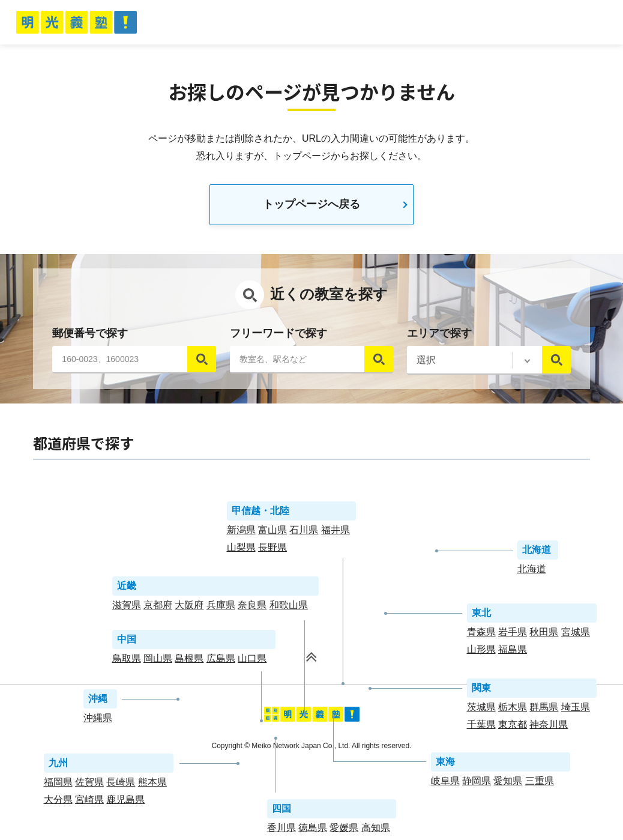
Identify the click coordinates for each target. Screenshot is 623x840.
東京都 (513, 727)
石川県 (304, 533)
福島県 (513, 652)
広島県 (221, 661)
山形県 (481, 652)
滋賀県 (127, 608)
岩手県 (513, 635)
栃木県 (513, 710)
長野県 (272, 550)
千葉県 (481, 727)
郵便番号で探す (90, 336)
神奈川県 (549, 727)
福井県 (336, 533)
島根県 (189, 661)
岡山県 (158, 661)
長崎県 (121, 785)
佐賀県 (89, 785)
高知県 (376, 831)
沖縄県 (98, 721)
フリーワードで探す (278, 336)
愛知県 (508, 784)
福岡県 (58, 785)
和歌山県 (289, 608)
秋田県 (544, 635)
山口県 (252, 661)
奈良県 (252, 608)
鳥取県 (127, 661)
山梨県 (241, 550)
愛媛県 (344, 831)
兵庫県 (221, 608)
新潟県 (241, 533)
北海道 (532, 572)
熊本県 (152, 785)
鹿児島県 (125, 802)
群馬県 (544, 710)
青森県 (481, 635)
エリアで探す (439, 336)
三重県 (540, 784)
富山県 (272, 533)
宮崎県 (89, 802)
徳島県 (313, 831)
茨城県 (481, 710)
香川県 (281, 831)
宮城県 (576, 635)
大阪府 (189, 608)
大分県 (58, 802)
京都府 (158, 608)
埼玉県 (576, 710)
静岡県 (477, 784)
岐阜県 (445, 784)
